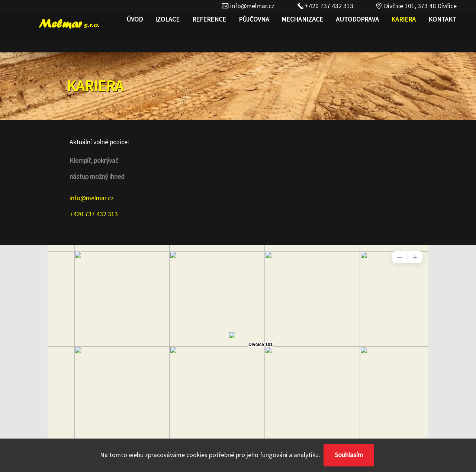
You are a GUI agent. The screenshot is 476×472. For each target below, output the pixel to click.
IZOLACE (167, 19)
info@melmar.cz (248, 6)
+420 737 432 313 (325, 6)
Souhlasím (349, 455)
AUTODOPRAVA (357, 19)
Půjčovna (254, 19)
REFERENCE (209, 19)
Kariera (403, 19)
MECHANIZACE (302, 19)
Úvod (135, 19)
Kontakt (442, 19)
